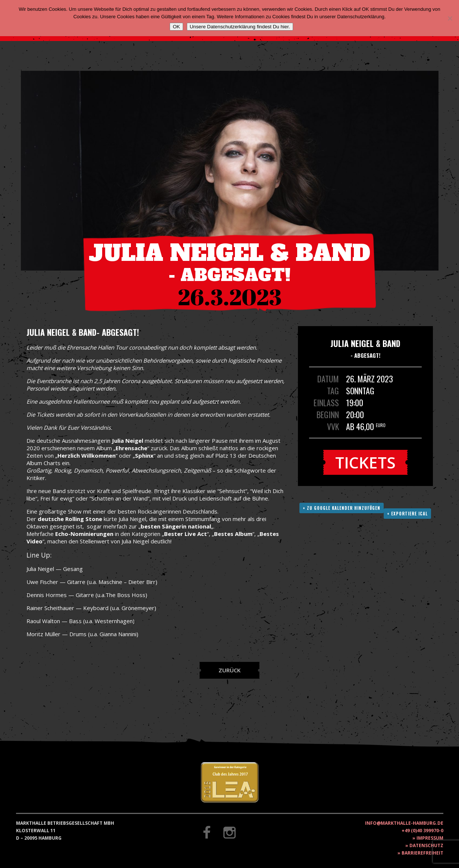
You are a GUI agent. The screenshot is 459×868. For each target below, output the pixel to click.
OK (176, 27)
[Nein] (450, 18)
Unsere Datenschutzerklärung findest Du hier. (240, 27)
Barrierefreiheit (422, 853)
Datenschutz (426, 845)
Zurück (229, 670)
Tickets (365, 462)
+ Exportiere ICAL (407, 514)
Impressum (430, 838)
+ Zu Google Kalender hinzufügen (342, 508)
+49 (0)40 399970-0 (422, 831)
